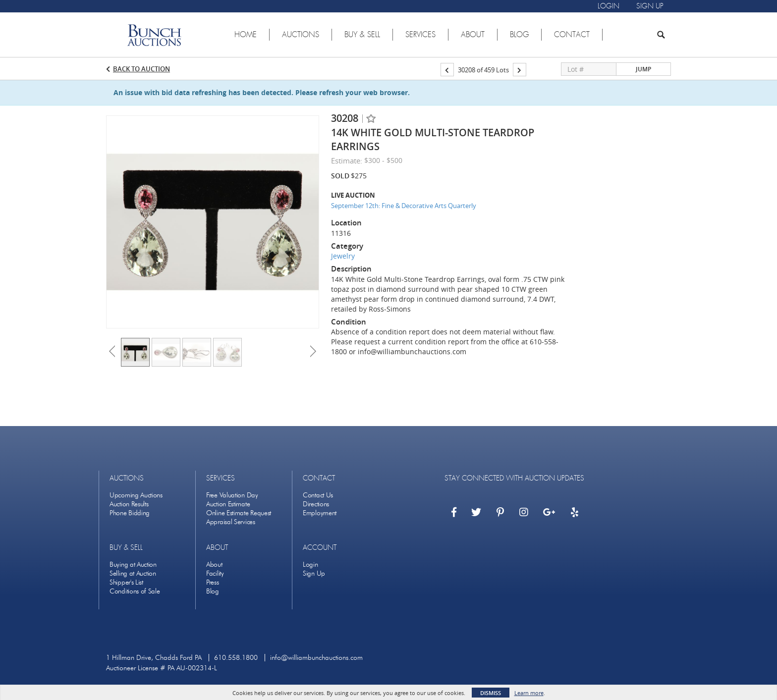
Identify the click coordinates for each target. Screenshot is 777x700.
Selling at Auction (133, 573)
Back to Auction (141, 69)
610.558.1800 (236, 658)
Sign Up (314, 573)
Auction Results (129, 504)
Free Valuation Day (232, 495)
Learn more (529, 693)
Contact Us (318, 495)
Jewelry (343, 256)
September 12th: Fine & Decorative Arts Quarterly (404, 206)
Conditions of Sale (135, 591)
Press (213, 582)
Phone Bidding (130, 513)
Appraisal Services (231, 522)
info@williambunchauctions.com (316, 658)
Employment (320, 513)
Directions (316, 504)
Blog (213, 591)
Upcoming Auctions (136, 495)
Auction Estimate (228, 504)
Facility (215, 573)
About (214, 565)
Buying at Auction (133, 565)
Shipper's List (126, 582)
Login (310, 565)
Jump (643, 69)
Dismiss (491, 693)
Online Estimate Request (239, 513)
